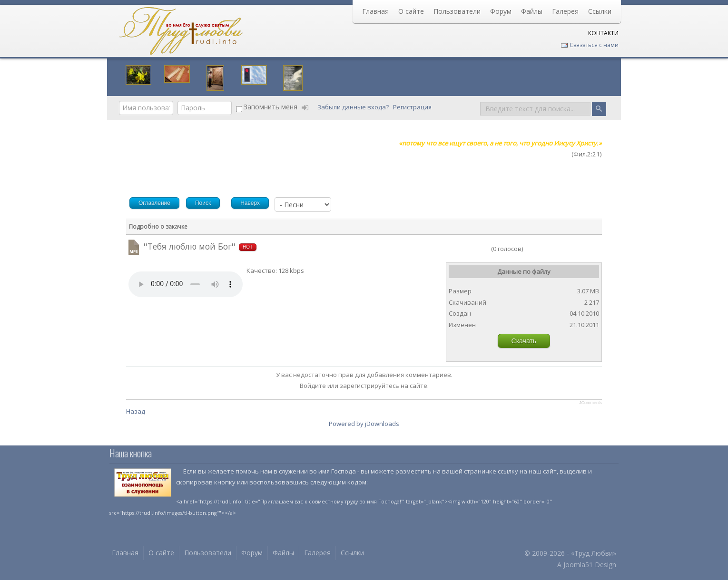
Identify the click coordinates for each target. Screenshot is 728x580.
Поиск (480, 101)
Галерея (565, 11)
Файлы (532, 11)
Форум (501, 11)
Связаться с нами (590, 45)
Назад (136, 411)
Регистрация (413, 107)
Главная (375, 11)
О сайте (411, 11)
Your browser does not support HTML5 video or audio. (186, 284)
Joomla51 (578, 565)
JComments (590, 403)
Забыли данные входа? (354, 107)
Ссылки (600, 11)
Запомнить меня (271, 107)
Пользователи (457, 11)
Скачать (524, 341)
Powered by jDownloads (364, 424)
